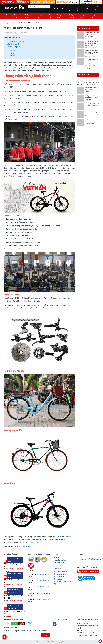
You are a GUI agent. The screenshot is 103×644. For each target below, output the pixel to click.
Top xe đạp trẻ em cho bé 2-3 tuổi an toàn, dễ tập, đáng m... (92, 43)
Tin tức (71, 10)
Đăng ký (46, 635)
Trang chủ (56, 10)
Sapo (66, 642)
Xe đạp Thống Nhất (14, 47)
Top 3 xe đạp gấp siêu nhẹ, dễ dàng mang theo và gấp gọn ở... (92, 61)
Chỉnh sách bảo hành (59, 574)
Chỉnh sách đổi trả (58, 579)
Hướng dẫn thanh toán (60, 562)
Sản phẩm (79, 10)
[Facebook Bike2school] (55, 624)
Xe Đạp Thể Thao (18, 16)
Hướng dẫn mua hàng (59, 560)
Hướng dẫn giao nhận (59, 565)
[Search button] (47, 7)
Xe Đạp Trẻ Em (7, 16)
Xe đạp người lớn (13, 53)
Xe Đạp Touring (72, 16)
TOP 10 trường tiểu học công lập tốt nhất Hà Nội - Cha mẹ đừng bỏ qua (88, 84)
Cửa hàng (87, 10)
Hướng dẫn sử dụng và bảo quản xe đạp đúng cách (92, 116)
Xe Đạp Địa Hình (83, 16)
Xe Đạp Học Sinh (29, 16)
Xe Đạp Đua (93, 16)
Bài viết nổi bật (83, 75)
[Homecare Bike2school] (88, 571)
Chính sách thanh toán (60, 572)
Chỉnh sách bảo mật (59, 577)
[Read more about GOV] (86, 577)
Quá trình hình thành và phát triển (19, 41)
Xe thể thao (11, 56)
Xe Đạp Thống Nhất (41, 16)
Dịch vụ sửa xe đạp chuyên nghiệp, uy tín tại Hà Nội (91, 91)
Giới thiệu (63, 10)
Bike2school (45, 68)
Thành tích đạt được (15, 44)
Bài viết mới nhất (84, 28)
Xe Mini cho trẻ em (14, 50)
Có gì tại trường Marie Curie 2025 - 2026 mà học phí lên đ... (91, 52)
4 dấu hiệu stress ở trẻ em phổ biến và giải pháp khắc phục (92, 124)
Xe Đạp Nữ (51, 16)
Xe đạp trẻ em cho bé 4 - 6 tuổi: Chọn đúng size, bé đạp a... (92, 34)
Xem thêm (88, 68)
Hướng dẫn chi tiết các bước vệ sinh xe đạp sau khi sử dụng (92, 100)
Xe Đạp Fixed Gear (61, 16)
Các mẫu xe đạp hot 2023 (25, 546)
